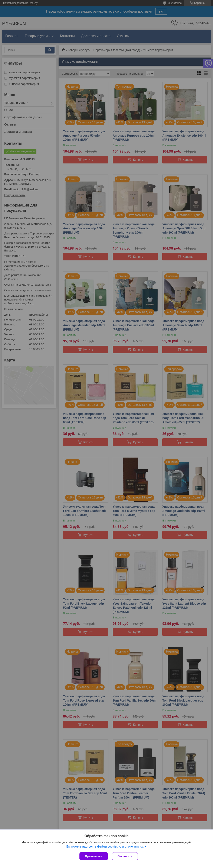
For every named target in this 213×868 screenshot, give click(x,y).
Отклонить (125, 856)
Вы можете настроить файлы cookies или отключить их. (105, 846)
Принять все (94, 856)
